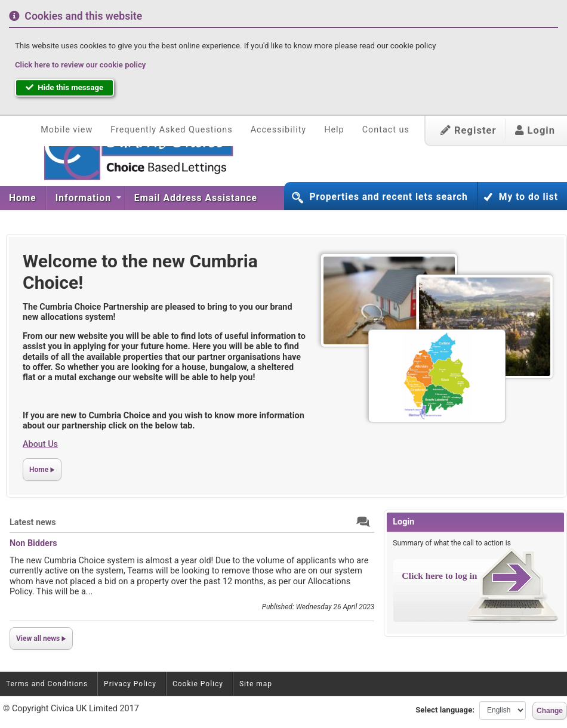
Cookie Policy (198, 684)
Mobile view (67, 130)
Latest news (33, 522)
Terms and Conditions (47, 684)
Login (535, 130)
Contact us (386, 130)
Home (23, 198)
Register (469, 130)
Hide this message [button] (64, 87)
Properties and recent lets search (388, 197)
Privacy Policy (130, 684)
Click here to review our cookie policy (80, 65)
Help (334, 130)
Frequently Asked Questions (171, 130)
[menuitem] (23, 198)
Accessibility (279, 130)
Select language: (445, 710)
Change (550, 711)
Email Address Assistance (196, 198)
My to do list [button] (529, 197)
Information (85, 198)
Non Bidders (33, 543)
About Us (40, 444)
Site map (256, 684)
